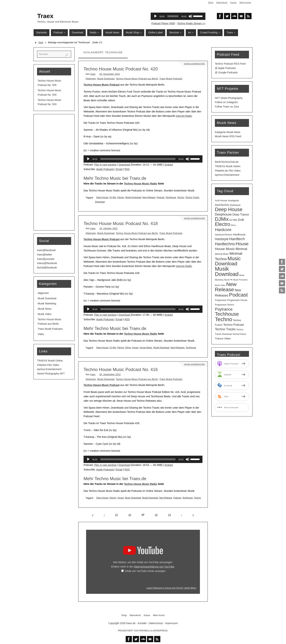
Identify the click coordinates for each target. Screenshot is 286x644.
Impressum (171, 623)
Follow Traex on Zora (227, 107)
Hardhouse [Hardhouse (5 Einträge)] (239, 234)
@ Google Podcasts (226, 72)
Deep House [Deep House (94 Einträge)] (229, 209)
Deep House (102, 197)
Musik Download (106, 79)
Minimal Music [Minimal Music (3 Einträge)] (222, 254)
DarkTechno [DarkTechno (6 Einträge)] (222, 205)
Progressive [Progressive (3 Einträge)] (221, 300)
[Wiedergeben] (88, 159)
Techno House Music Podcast (102, 85)
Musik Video (45, 314)
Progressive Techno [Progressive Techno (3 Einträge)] (224, 305)
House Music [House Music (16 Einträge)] (225, 249)
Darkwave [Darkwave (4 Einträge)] (235, 205)
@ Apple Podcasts (225, 68)
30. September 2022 (110, 374)
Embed (169, 165)
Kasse (233, 3)
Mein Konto (245, 3)
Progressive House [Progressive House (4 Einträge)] (237, 300)
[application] (143, 159)
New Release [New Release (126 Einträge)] (226, 287)
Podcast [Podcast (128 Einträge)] (238, 295)
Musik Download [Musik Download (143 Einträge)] (227, 271)
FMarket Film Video (48, 365)
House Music (146, 348)
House (135, 348)
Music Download (133, 498)
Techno (181, 197)
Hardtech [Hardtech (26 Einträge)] (237, 239)
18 (156, 515)
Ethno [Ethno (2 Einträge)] (233, 225)
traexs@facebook (47, 263)
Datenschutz (156, 623)
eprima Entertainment (49, 369)
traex (93, 74)
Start (41, 43)
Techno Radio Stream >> (191, 23)
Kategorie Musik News (228, 132)
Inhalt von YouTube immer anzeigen (145, 571)
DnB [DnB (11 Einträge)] (241, 220)
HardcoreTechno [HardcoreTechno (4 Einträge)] (224, 235)
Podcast (160, 197)
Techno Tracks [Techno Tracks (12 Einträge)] (225, 329)
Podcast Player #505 (163, 23)
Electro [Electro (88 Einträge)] (222, 224)
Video (41, 334)
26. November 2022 (110, 74)
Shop (210, 3)
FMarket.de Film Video (228, 171)
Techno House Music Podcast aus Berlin (137, 79)
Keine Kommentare (194, 64)
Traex (45, 16)
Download (124, 165)
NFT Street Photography (229, 98)
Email (119, 169)
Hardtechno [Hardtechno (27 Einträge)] (225, 244)
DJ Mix (113, 197)
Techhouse (171, 197)
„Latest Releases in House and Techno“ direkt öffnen (171, 588)
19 (169, 515)
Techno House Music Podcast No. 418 (121, 223)
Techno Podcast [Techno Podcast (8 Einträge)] (234, 325)
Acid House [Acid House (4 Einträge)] (221, 200)
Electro (121, 197)
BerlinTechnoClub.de (227, 162)
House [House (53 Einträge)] (242, 244)
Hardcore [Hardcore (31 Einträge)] (223, 230)
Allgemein (91, 79)
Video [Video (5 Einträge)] (227, 339)
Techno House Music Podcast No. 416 (121, 369)
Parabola (145, 631)
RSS (127, 169)
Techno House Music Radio (141, 184)
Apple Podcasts (105, 169)
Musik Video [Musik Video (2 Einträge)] (220, 285)
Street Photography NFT (51, 374)
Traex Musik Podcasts (171, 79)
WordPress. (161, 631)
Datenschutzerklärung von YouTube (154, 567)
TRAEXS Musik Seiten (228, 166)
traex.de (131, 623)
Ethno (128, 348)
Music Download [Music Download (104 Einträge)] (228, 261)
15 (117, 515)
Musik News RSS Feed (228, 136)
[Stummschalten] (188, 159)
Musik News (44, 309)
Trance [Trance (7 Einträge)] (219, 338)
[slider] (138, 159)
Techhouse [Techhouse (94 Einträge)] (227, 314)
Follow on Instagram (226, 102)
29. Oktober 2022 (109, 228)
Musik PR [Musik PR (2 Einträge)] (228, 280)
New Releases (178, 348)
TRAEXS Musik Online (50, 361)
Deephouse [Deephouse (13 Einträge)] (223, 214)
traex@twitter (45, 255)
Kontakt (142, 623)
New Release (149, 197)
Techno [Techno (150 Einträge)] (224, 319)
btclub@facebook (47, 268)
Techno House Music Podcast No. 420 (121, 69)
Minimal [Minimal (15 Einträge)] (241, 249)
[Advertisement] (54, 172)
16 (130, 515)
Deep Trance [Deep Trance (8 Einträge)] (241, 215)
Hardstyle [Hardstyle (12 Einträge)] (222, 239)
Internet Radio (184, 116)
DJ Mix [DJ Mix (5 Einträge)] (233, 220)
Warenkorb (222, 3)
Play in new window (105, 165)
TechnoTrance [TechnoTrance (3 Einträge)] (239, 334)
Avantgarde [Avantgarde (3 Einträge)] (233, 201)
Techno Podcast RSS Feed (230, 64)
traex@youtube (46, 259)
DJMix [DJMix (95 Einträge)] (222, 219)
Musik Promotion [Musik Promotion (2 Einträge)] (240, 280)
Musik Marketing (47, 303)
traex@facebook (46, 250)
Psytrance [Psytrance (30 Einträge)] (224, 309)
